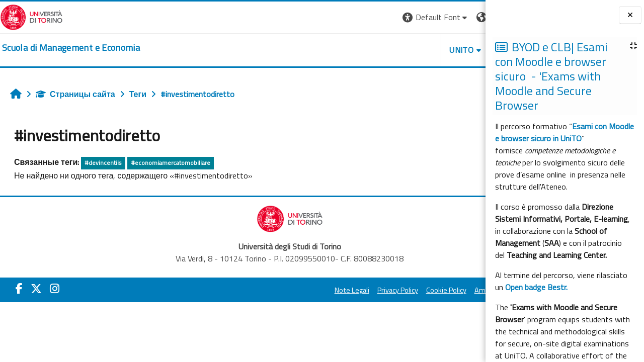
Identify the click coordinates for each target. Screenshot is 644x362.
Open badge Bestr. (536, 287)
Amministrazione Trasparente (427, 290)
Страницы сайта (75, 94)
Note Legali (258, 290)
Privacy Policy (304, 290)
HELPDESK (425, 50)
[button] (342, 17)
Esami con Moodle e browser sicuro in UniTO (565, 132)
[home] (71, 48)
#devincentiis (103, 163)
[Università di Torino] (31, 16)
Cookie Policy (352, 290)
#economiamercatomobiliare (171, 163)
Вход (468, 17)
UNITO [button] (368, 50)
